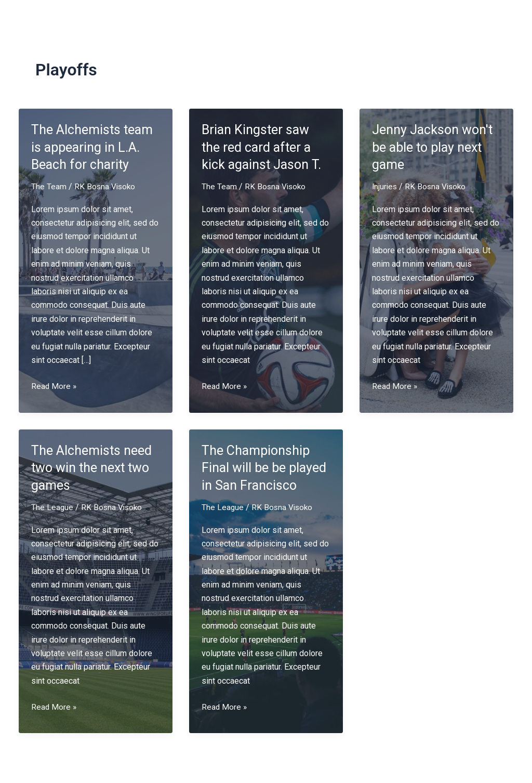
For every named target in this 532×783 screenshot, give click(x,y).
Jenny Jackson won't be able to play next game (435, 147)
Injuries (385, 186)
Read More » (54, 386)
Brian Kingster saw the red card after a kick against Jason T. (263, 147)
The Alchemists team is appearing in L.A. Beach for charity (94, 147)
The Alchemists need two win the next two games (94, 467)
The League (52, 507)
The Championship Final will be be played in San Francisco (266, 467)
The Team (49, 186)
